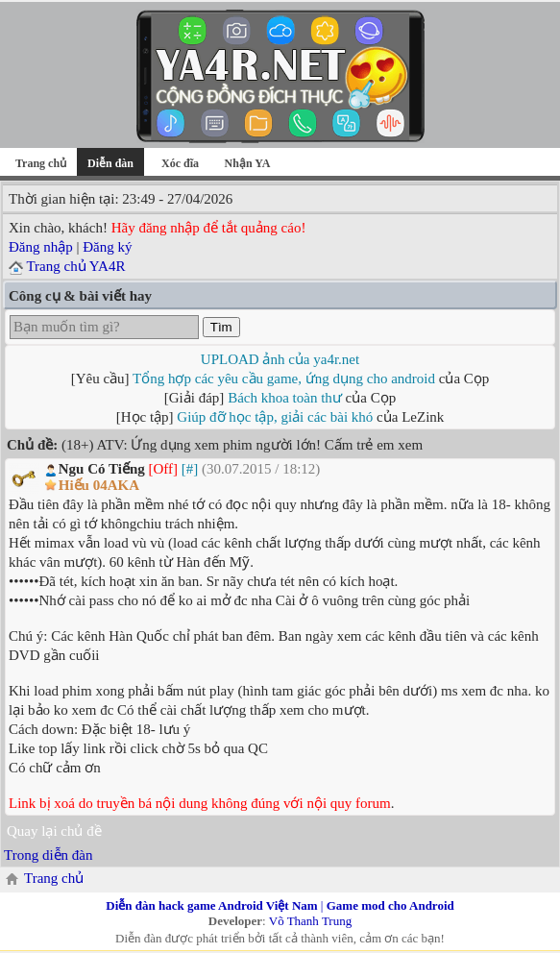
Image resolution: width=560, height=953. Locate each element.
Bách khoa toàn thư (285, 398)
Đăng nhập (41, 247)
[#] (190, 469)
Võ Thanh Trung (310, 921)
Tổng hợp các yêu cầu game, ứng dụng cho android (284, 379)
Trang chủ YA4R (75, 266)
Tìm (221, 327)
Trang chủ (41, 163)
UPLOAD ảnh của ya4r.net (280, 359)
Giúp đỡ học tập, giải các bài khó (275, 417)
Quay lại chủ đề (54, 831)
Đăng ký (107, 247)
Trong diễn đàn (48, 855)
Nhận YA (248, 163)
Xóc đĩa (180, 163)
